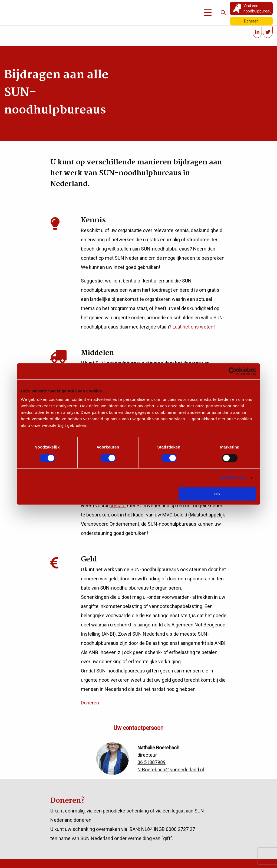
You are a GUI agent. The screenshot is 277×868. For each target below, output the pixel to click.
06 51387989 (151, 762)
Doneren (251, 21)
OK (217, 494)
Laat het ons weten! (194, 327)
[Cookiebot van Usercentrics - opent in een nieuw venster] (233, 371)
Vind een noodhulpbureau (258, 8)
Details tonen (233, 478)
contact (118, 505)
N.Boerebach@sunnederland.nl (171, 770)
